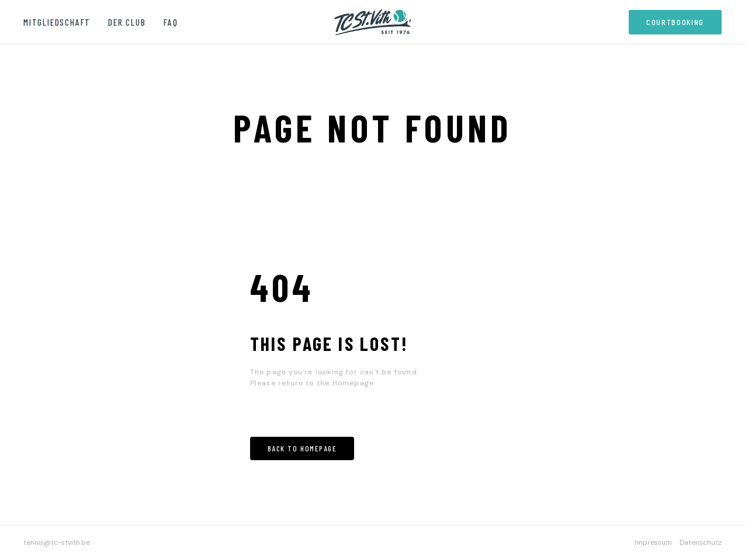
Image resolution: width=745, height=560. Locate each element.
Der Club (127, 22)
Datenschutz (701, 542)
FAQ (171, 22)
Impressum (653, 542)
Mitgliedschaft (57, 22)
